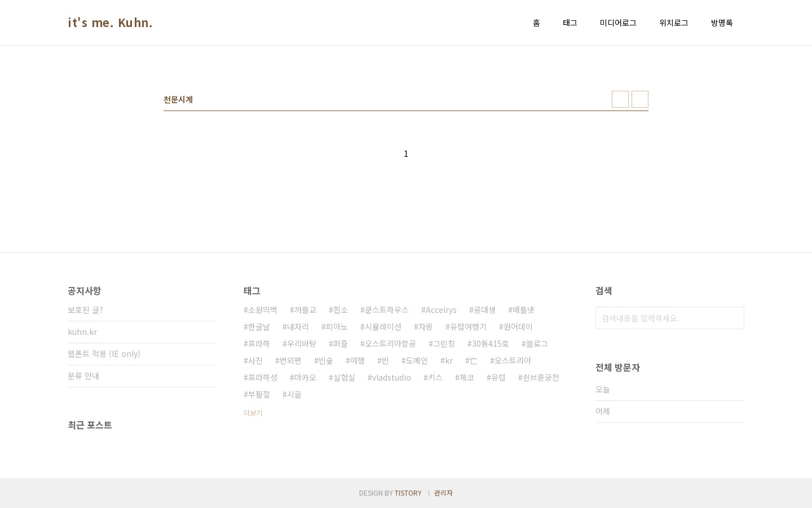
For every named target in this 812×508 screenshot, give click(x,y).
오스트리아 (513, 360)
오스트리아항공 (390, 343)
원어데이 (518, 326)
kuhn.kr (82, 332)
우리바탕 (302, 343)
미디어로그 (618, 23)
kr (449, 360)
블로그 (537, 343)
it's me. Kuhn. (110, 23)
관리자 (443, 492)
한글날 (259, 326)
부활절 (259, 394)
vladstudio (392, 377)
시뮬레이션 (383, 326)
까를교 (305, 310)
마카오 (305, 377)
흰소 (341, 310)
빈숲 (326, 360)
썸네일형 (620, 99)
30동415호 (491, 343)
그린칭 (444, 343)
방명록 (722, 23)
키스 (435, 377)
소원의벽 (263, 310)
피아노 (337, 326)
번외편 (291, 360)
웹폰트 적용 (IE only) (104, 354)
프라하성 (263, 377)
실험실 (344, 377)
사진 (255, 360)
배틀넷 (524, 310)
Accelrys (441, 310)
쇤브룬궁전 (541, 377)
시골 (294, 394)
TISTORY (408, 492)
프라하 (259, 343)
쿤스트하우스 (387, 310)
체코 (467, 377)
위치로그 (674, 23)
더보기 (253, 412)
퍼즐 (341, 343)
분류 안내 (83, 376)
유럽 (498, 377)
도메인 (417, 360)
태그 (570, 23)
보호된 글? (85, 310)
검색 (733, 318)
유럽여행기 (468, 326)
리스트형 (640, 99)
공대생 (485, 310)
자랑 (426, 326)
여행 (358, 360)
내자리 (298, 326)
